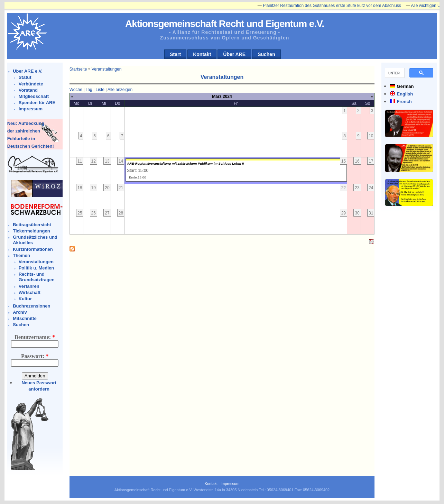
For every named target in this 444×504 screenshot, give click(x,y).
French (404, 102)
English (405, 94)
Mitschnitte (25, 318)
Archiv (20, 312)
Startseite (78, 69)
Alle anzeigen (120, 90)
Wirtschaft (30, 292)
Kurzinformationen (33, 249)
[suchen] (394, 73)
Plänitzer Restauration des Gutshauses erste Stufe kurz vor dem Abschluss (335, 6)
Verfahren (29, 286)
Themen (21, 255)
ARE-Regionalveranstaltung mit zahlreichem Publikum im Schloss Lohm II (185, 163)
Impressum (31, 109)
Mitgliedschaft (34, 96)
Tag (89, 90)
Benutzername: (35, 337)
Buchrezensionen (31, 306)
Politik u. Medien (36, 268)
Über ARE (234, 54)
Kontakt (202, 54)
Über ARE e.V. (28, 71)
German (405, 86)
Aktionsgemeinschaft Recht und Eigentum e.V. (225, 24)
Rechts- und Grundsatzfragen (37, 277)
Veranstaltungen (36, 262)
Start (175, 54)
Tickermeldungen (31, 231)
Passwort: (35, 356)
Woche (76, 90)
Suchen (266, 54)
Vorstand (28, 90)
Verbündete (31, 84)
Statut (25, 77)
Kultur (25, 299)
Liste (100, 90)
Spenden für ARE (37, 103)
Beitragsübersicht (32, 225)
